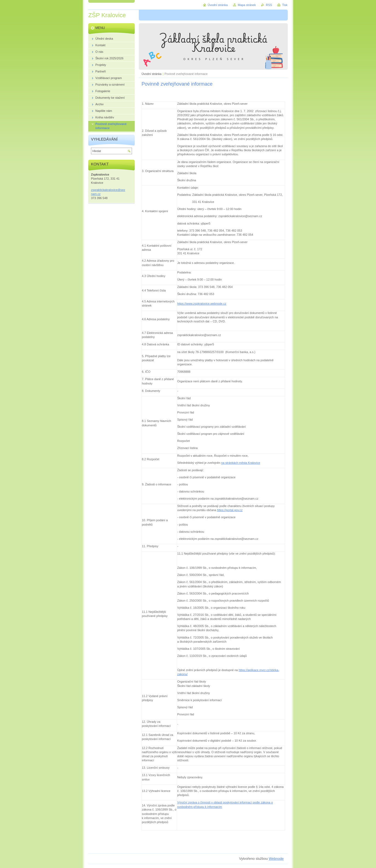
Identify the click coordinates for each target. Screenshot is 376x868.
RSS (269, 5)
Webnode (276, 859)
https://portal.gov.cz (230, 510)
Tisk (285, 5)
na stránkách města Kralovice (241, 463)
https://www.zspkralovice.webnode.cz (202, 304)
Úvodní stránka (152, 74)
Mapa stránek (247, 5)
